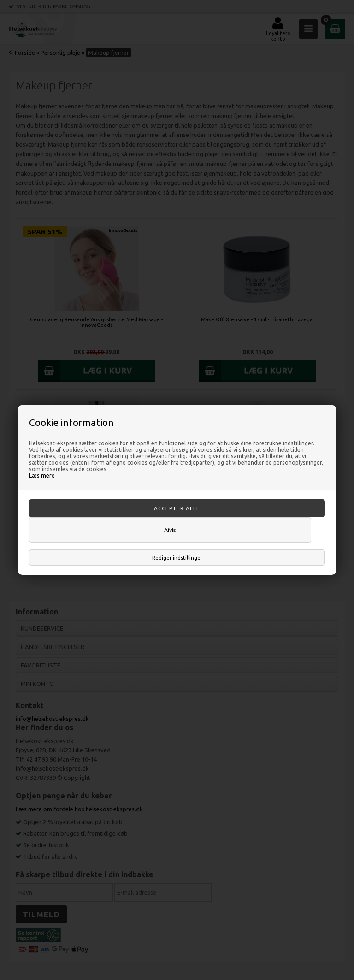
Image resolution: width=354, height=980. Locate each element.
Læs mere (42, 475)
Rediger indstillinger (177, 558)
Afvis (170, 530)
